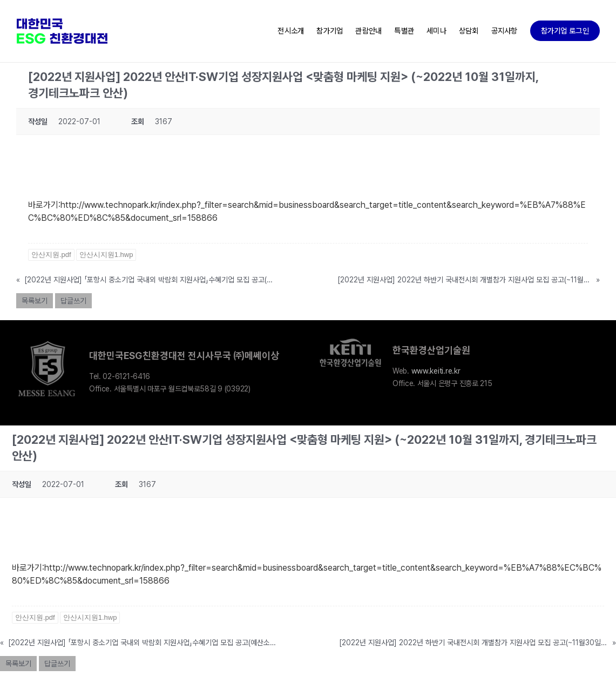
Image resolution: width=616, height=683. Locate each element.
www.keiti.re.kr (436, 371)
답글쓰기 (73, 301)
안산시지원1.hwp (106, 255)
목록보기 (35, 301)
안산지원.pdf (51, 255)
